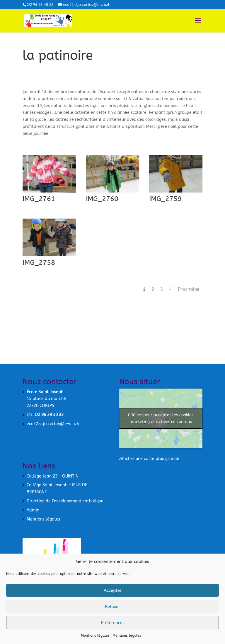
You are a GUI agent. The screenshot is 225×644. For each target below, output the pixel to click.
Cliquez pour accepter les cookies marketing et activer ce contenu (161, 418)
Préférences (113, 623)
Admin (33, 510)
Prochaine (189, 289)
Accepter (113, 590)
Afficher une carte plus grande (149, 459)
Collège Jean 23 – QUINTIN (53, 476)
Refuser (112, 607)
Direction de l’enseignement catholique (65, 501)
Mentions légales (95, 636)
